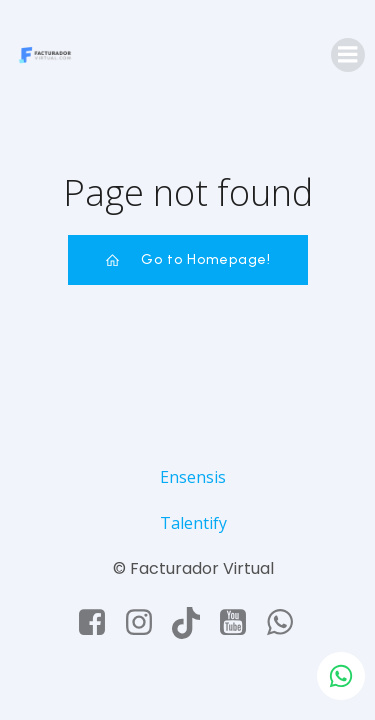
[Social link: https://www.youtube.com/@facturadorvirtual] (240, 623)
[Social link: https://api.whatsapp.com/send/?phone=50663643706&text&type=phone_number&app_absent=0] (287, 623)
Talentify (193, 523)
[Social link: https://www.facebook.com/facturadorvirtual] (99, 623)
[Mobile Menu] (348, 55)
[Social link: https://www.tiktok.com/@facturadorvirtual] (193, 623)
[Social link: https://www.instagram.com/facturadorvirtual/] (146, 623)
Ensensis (193, 477)
